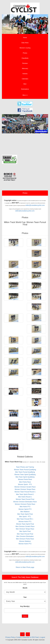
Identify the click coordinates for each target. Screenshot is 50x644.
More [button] (25, 95)
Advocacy (25, 68)
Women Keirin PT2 (25, 544)
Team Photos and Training (25, 467)
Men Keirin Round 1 (25, 497)
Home (25, 38)
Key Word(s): (25, 606)
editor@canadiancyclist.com (35, 205)
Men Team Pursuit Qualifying (25, 472)
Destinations (25, 89)
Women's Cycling (25, 48)
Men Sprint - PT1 (25, 517)
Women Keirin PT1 (25, 522)
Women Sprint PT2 (25, 509)
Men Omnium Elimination (25, 536)
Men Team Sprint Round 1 (25, 494)
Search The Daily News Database (25, 577)
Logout (43, 637)
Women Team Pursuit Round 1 (25, 492)
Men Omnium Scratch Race (25, 526)
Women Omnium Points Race (25, 504)
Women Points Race (25, 479)
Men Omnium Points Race (25, 539)
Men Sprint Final (25, 531)
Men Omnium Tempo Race (25, 529)
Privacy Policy (10, 637)
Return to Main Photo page (25, 567)
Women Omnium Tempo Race (25, 489)
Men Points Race (25, 482)
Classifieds (25, 58)
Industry (25, 74)
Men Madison (25, 512)
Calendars (25, 79)
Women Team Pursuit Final (25, 499)
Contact (19, 637)
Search (25, 616)
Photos (25, 53)
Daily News (25, 43)
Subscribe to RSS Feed (31, 637)
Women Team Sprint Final (25, 524)
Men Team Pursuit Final (25, 534)
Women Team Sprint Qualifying (25, 475)
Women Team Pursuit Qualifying (25, 470)
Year (25, 597)
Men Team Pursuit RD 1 (25, 519)
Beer (25, 84)
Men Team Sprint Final (25, 514)
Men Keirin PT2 (25, 507)
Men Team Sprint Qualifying (25, 477)
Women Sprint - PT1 (25, 484)
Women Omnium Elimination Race (25, 502)
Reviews (25, 63)
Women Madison (25, 541)
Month (25, 588)
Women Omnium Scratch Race (25, 487)
